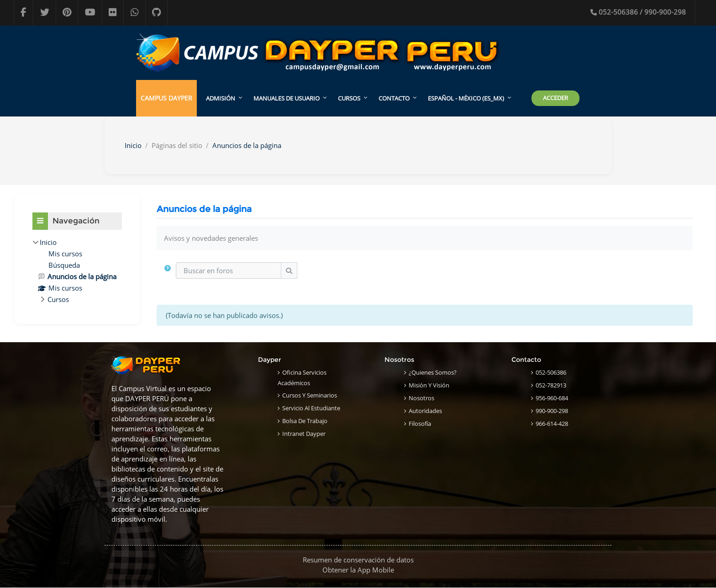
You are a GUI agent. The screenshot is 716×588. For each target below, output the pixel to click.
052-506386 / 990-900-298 (638, 12)
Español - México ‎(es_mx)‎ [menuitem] (466, 98)
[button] (168, 271)
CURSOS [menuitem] (349, 98)
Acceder (555, 98)
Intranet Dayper (304, 434)
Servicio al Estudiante (311, 408)
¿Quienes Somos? (433, 372)
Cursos (58, 299)
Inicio (133, 145)
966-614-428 (552, 424)
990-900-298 (552, 411)
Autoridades (425, 411)
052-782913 (551, 385)
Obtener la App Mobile (358, 570)
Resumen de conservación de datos (358, 560)
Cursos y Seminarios (310, 395)
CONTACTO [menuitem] (394, 98)
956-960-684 (552, 398)
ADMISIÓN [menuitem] (221, 98)
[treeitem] (77, 271)
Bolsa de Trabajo (305, 421)
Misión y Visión (429, 385)
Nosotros (421, 398)
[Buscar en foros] (229, 271)
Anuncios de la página (247, 145)
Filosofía (420, 424)
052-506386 (551, 372)
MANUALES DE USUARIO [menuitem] (287, 98)
